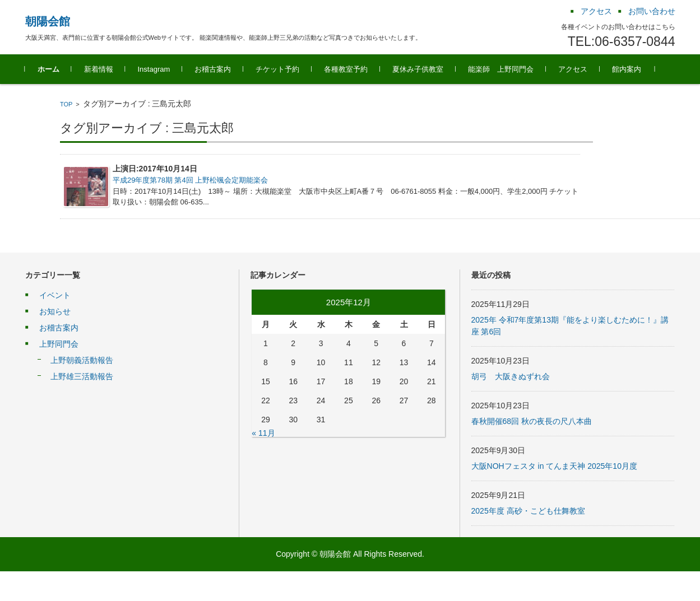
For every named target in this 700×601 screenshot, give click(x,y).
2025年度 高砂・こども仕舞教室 (528, 511)
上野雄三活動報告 (82, 376)
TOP (66, 104)
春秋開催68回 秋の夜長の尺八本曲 (532, 421)
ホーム (48, 69)
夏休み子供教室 (418, 69)
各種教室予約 (346, 69)
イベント (55, 295)
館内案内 (627, 69)
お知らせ (55, 311)
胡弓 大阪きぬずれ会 (511, 376)
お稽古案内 (213, 69)
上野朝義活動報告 (82, 360)
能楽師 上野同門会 (501, 69)
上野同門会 (59, 344)
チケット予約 (277, 69)
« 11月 (263, 433)
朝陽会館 (48, 21)
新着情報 (99, 69)
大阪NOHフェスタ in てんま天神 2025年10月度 (554, 466)
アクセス (573, 69)
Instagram (154, 69)
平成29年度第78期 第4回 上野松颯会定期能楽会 (190, 180)
